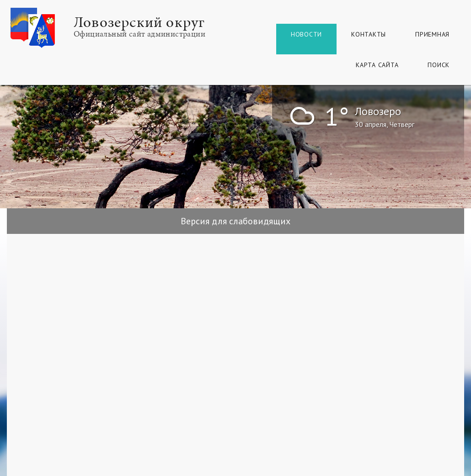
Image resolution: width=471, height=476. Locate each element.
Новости (306, 34)
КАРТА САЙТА (377, 65)
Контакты (369, 34)
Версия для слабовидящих (235, 221)
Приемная (432, 34)
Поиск (439, 65)
